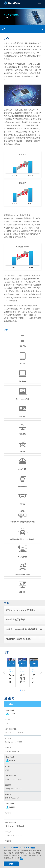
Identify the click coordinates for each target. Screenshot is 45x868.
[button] (41, 682)
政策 (21, 862)
